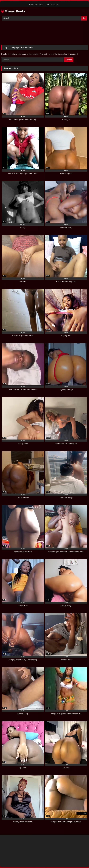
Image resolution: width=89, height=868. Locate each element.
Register (56, 4)
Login (48, 4)
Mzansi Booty (13, 11)
